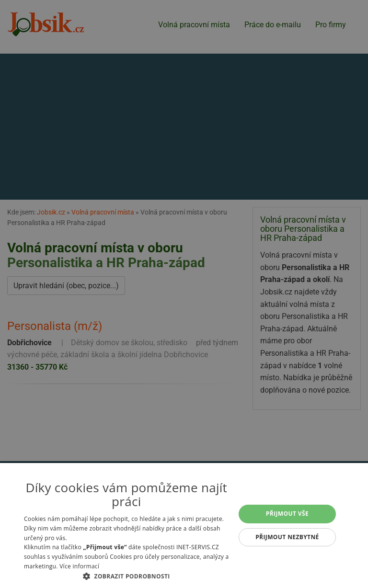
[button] (126, 576)
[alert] (184, 294)
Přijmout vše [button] (287, 514)
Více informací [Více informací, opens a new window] (79, 566)
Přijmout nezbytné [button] (287, 537)
